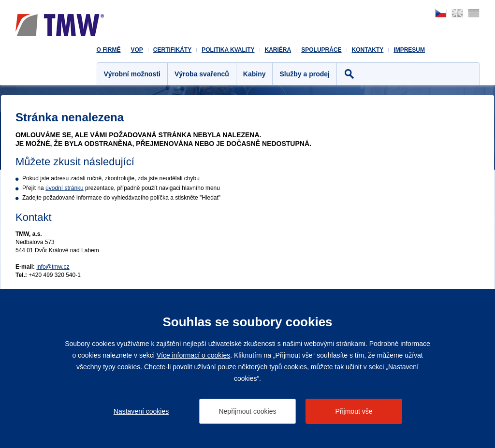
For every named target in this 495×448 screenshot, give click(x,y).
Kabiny (255, 74)
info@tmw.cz (53, 267)
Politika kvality (228, 50)
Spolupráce (321, 50)
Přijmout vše (354, 411)
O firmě (109, 50)
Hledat (349, 74)
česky (441, 13)
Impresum (409, 50)
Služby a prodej (304, 74)
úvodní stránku (65, 188)
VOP (137, 50)
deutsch (474, 13)
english (457, 13)
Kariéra (278, 50)
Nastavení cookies (141, 411)
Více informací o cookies (194, 355)
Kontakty (368, 50)
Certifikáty (172, 50)
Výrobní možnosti (132, 74)
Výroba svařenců (202, 74)
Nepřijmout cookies (247, 411)
